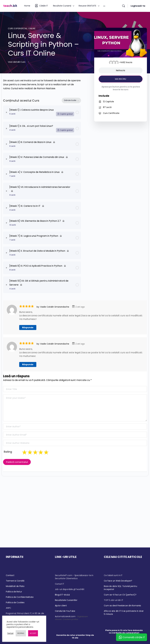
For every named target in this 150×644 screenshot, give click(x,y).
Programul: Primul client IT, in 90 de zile (25, 613)
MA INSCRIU (121, 79)
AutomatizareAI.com (65, 616)
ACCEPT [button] (33, 633)
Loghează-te (138, 6)
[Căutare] (123, 6)
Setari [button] (10, 633)
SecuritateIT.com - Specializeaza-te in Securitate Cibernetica (74, 577)
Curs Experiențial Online (22, 28)
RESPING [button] (21, 633)
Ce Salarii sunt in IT (113, 575)
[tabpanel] (42, 84)
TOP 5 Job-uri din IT (114, 600)
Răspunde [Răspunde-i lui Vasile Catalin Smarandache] (28, 328)
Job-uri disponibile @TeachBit (70, 589)
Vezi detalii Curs (19, 62)
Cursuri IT (60, 584)
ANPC (8, 608)
